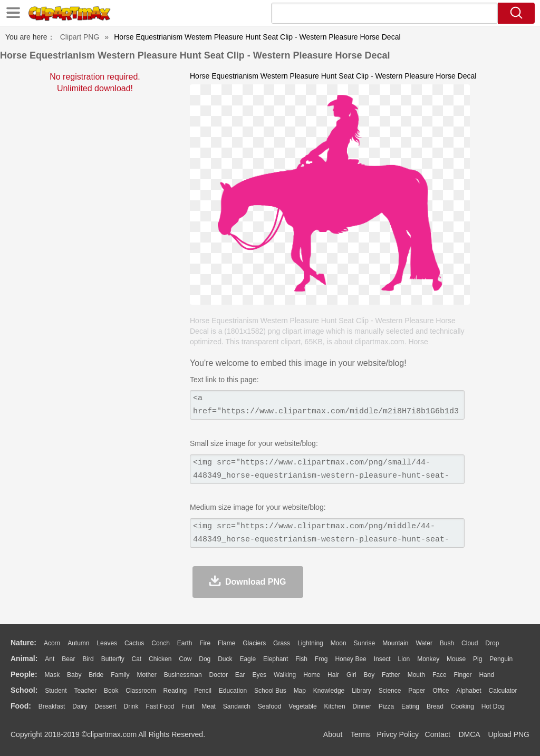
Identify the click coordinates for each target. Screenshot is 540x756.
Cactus (134, 643)
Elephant (276, 659)
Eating (410, 706)
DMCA (469, 734)
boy (369, 675)
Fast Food (160, 706)
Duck (225, 659)
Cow (185, 659)
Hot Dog (493, 706)
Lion (404, 659)
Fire (205, 643)
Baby (74, 675)
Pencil (203, 691)
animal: (24, 658)
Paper (417, 691)
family (120, 675)
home (312, 675)
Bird (88, 659)
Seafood (270, 706)
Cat (137, 659)
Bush (447, 643)
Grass (282, 643)
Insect (382, 659)
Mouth (416, 675)
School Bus (270, 691)
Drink (131, 706)
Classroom (141, 691)
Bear (68, 659)
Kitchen (335, 706)
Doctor (219, 675)
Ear (240, 675)
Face (440, 675)
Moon (339, 643)
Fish (301, 659)
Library (361, 691)
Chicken (160, 659)
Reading (175, 691)
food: (21, 706)
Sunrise (365, 643)
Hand (486, 675)
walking (285, 675)
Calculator (503, 691)
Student (56, 691)
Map (300, 691)
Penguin (501, 659)
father (391, 675)
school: (24, 690)
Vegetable (302, 706)
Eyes (259, 675)
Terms (361, 734)
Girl (351, 675)
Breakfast (52, 706)
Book (111, 691)
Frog (321, 659)
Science (390, 691)
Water (424, 643)
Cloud (470, 643)
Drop (492, 643)
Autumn (78, 643)
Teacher (86, 691)
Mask (52, 675)
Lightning (310, 643)
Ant (50, 659)
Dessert (105, 706)
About (333, 734)
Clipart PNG (80, 37)
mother (146, 675)
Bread (435, 706)
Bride (96, 675)
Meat (209, 706)
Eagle (248, 659)
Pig (478, 659)
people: (24, 674)
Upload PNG (509, 734)
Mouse (456, 659)
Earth (185, 643)
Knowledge (329, 691)
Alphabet (469, 691)
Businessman (183, 675)
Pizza (386, 706)
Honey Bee (350, 659)
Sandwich (237, 706)
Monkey (428, 659)
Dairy (80, 706)
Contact (438, 734)
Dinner (362, 706)
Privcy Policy (398, 734)
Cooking (462, 706)
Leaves (107, 643)
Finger (462, 675)
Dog (205, 659)
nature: (23, 643)
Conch (161, 643)
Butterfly (113, 659)
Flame (226, 643)
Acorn (52, 643)
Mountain (395, 643)
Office (441, 691)
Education (233, 691)
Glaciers (254, 643)
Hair (333, 675)
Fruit (188, 706)
